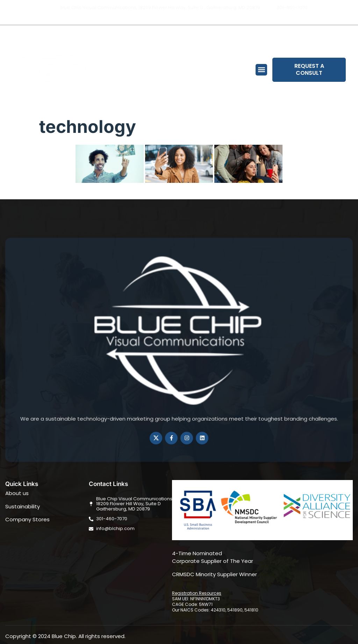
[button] (261, 70)
